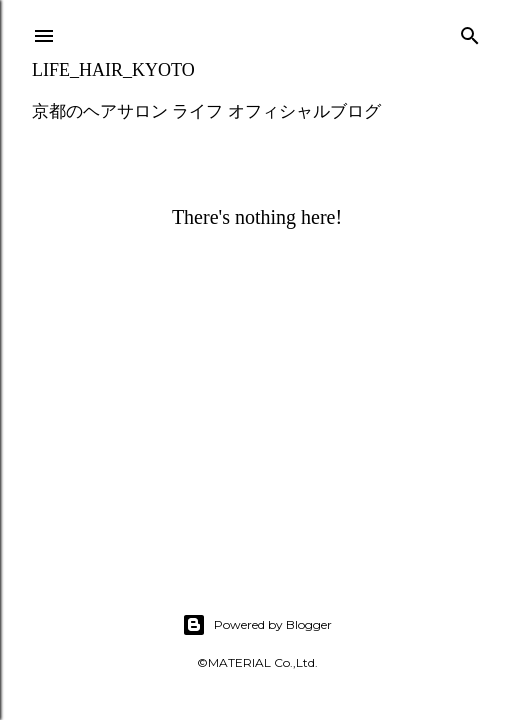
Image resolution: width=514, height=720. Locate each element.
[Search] (470, 31)
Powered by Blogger (257, 625)
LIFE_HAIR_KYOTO (113, 70)
